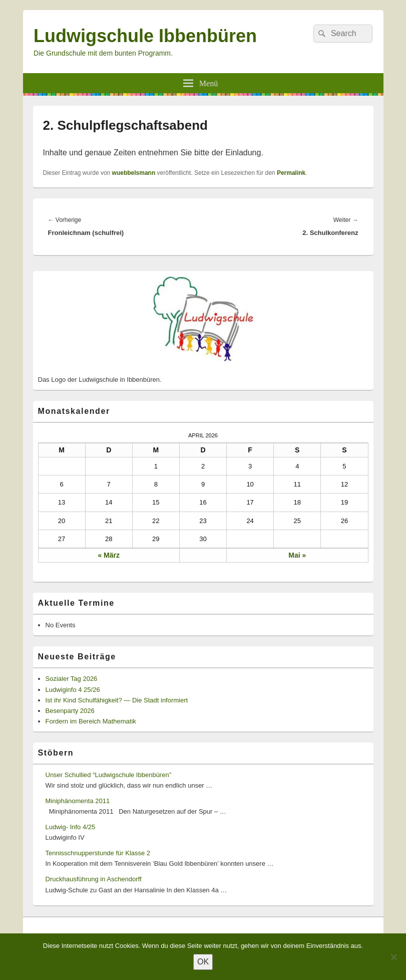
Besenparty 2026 (70, 711)
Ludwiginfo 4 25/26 (73, 690)
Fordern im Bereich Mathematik (91, 721)
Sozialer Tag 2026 (72, 679)
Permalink (291, 173)
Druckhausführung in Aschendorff (94, 879)
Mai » (297, 555)
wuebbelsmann (134, 173)
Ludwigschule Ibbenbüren (145, 36)
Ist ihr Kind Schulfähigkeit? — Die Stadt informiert (117, 700)
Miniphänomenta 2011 (78, 801)
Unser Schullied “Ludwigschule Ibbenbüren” (108, 775)
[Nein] (393, 957)
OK (203, 962)
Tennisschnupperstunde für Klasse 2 (98, 853)
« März (109, 555)
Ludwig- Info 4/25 (71, 827)
